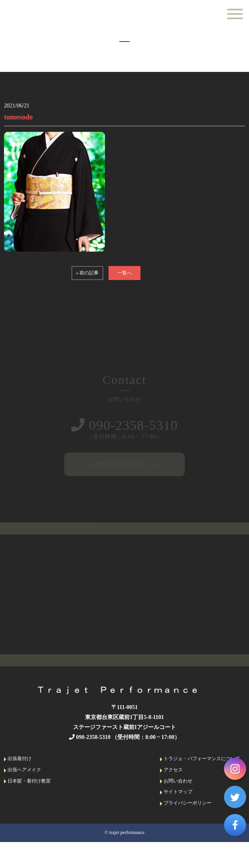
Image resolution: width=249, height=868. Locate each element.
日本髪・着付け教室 (27, 783)
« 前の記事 (87, 273)
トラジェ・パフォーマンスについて (200, 761)
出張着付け (18, 761)
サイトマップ (176, 794)
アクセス (171, 772)
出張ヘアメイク (23, 772)
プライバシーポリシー (186, 805)
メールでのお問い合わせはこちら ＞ (125, 465)
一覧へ (125, 273)
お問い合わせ (176, 783)
